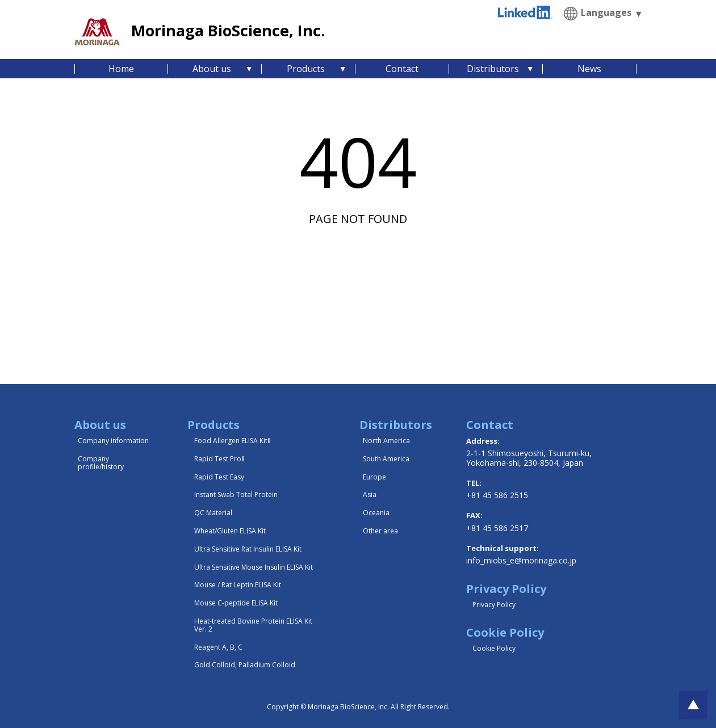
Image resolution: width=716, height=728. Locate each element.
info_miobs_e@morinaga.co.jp (521, 560)
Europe (374, 477)
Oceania (376, 513)
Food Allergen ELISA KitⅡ (233, 441)
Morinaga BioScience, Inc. (228, 30)
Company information (113, 441)
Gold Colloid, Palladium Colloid (245, 665)
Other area (380, 531)
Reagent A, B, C (218, 647)
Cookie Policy (494, 648)
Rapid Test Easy (219, 477)
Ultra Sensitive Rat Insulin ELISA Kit (248, 549)
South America (386, 459)
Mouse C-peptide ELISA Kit (236, 603)
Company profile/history (101, 463)
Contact (402, 69)
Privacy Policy (494, 605)
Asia (370, 495)
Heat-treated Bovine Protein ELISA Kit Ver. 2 (253, 625)
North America (386, 441)
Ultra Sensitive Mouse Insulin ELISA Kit (254, 567)
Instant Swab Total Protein (236, 495)
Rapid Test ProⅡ (219, 459)
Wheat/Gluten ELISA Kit (230, 531)
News (589, 69)
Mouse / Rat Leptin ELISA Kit (238, 585)
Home (121, 69)
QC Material (213, 513)
